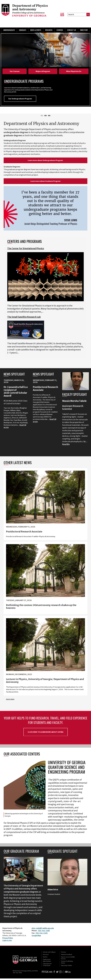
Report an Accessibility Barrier (68, 959)
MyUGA (45, 958)
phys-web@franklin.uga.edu (43, 930)
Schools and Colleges (49, 954)
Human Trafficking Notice (67, 964)
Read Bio (66, 446)
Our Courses (15, 71)
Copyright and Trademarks (47, 966)
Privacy (63, 954)
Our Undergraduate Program (20, 100)
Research (49, 30)
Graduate (23, 30)
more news (10, 701)
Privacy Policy (8, 939)
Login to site (7, 942)
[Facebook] (54, 973)
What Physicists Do (74, 71)
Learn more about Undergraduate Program (45, 162)
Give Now (62, 15)
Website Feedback (67, 956)
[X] (57, 973)
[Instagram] (60, 973)
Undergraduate (9, 30)
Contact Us (72, 30)
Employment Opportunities (47, 962)
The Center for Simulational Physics (26, 250)
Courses (60, 30)
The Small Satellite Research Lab (24, 318)
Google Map (36, 937)
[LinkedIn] (69, 973)
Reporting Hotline (67, 967)
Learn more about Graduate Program (45, 183)
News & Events (36, 30)
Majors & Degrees (43, 71)
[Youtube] (66, 973)
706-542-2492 (42, 935)
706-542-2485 (44, 932)
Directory (84, 30)
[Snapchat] (63, 973)
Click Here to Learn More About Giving (46, 733)
